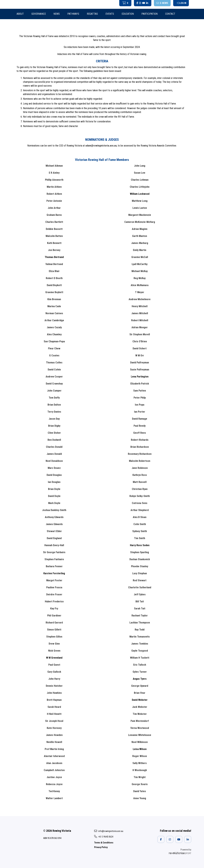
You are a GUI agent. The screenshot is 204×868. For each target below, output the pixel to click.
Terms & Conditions (104, 843)
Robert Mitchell (140, 320)
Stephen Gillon (54, 637)
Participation (149, 14)
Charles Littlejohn (140, 187)
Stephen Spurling (140, 552)
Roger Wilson (140, 756)
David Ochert (140, 348)
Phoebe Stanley (140, 566)
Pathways (73, 14)
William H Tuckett (140, 658)
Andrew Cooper (54, 377)
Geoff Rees (140, 433)
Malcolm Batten (54, 236)
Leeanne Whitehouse (140, 735)
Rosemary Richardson (140, 454)
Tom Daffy (54, 398)
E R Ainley (54, 173)
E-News (162, 3)
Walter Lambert (54, 798)
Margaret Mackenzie (140, 215)
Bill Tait (140, 601)
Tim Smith (140, 538)
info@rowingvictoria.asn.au (109, 831)
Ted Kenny (54, 791)
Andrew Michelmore (140, 299)
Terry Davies (54, 412)
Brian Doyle (54, 489)
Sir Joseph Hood (54, 721)
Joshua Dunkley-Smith (54, 510)
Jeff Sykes (140, 594)
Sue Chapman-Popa (54, 341)
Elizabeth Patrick (140, 384)
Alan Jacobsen (54, 763)
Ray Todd (140, 630)
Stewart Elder (54, 531)
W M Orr (140, 355)
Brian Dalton (54, 405)
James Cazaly (54, 327)
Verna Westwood (140, 728)
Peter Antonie (54, 201)
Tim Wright (140, 777)
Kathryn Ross (140, 475)
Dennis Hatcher (54, 686)
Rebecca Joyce (54, 784)
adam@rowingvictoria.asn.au (101, 146)
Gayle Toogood (140, 651)
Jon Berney (54, 250)
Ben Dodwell (54, 440)
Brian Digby (54, 426)
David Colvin (54, 370)
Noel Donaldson (54, 461)
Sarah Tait (140, 609)
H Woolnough (140, 770)
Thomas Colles (54, 363)
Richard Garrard (54, 623)
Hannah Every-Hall (54, 545)
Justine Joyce (54, 777)
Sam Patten (140, 391)
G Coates (54, 355)
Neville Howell (54, 742)
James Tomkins (140, 644)
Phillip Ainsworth (54, 180)
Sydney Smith (140, 531)
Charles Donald (54, 447)
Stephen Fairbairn (54, 559)
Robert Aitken (54, 194)
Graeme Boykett (54, 292)
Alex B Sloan (140, 517)
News (57, 14)
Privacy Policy (101, 847)
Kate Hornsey (54, 728)
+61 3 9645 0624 (104, 837)
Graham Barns (54, 215)
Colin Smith (140, 524)
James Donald (54, 454)
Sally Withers (140, 763)
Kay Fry (54, 609)
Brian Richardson (140, 447)
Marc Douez (54, 468)
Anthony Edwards (54, 517)
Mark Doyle (54, 503)
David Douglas (54, 475)
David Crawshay (54, 384)
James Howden (54, 735)
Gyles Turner (140, 672)
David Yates (140, 791)
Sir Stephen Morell (140, 334)
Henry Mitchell (140, 306)
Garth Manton (140, 236)
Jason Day (54, 419)
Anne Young (140, 798)
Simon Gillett (54, 630)
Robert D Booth (54, 278)
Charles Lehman (140, 180)
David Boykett (54, 285)
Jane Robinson (140, 468)
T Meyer (140, 292)
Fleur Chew (54, 348)
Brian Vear (140, 693)
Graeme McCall (140, 257)
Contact (170, 14)
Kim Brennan (54, 299)
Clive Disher (54, 433)
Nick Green (54, 651)
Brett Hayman (54, 700)
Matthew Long (140, 201)
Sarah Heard (54, 707)
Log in (181, 3)
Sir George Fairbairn (54, 552)
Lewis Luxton (140, 208)
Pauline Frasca (54, 587)
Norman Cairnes (54, 313)
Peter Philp (140, 398)
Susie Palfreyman (140, 370)
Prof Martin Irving (54, 749)
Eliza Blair (54, 271)
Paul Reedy (140, 426)
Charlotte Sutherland (140, 587)
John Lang (140, 166)
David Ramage (140, 419)
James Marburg (140, 243)
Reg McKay (140, 278)
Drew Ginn (54, 644)
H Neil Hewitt (54, 714)
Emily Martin (140, 250)
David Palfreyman (140, 363)
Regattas (92, 14)
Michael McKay (140, 271)
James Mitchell (140, 313)
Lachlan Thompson (140, 623)
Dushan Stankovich (140, 559)
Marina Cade (54, 306)
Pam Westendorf (140, 721)
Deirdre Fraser (54, 594)
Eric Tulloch (140, 665)
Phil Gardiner (54, 616)
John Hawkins (54, 693)
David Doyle (54, 496)
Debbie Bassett (54, 229)
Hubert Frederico (54, 601)
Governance (39, 14)
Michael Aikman (54, 166)
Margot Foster (54, 580)
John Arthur (54, 208)
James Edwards (54, 524)
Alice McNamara (140, 285)
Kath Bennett (54, 243)
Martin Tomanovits (140, 637)
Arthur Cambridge (54, 320)
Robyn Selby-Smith (140, 496)
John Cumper (54, 391)
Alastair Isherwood (54, 756)
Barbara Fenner (54, 566)
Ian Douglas (54, 482)
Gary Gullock (54, 672)
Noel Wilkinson (140, 742)
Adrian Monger (140, 327)
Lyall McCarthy (140, 264)
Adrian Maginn (140, 229)
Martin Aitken (54, 187)
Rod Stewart (140, 580)
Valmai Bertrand (54, 264)
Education (128, 14)
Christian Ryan (140, 489)
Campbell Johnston (54, 770)
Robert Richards (140, 440)
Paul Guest (54, 665)
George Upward (140, 686)
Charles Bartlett (54, 222)
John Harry (54, 679)
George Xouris (140, 784)
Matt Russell (140, 482)
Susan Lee (140, 173)
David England (54, 538)
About (20, 14)
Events (110, 14)
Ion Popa (140, 405)
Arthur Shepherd (140, 510)
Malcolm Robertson (140, 461)
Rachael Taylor (140, 616)
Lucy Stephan (140, 573)
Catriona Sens (140, 503)
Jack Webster (140, 707)
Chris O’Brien (140, 341)
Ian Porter (140, 412)
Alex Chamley (54, 334)
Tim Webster (140, 714)
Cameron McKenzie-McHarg (140, 222)
